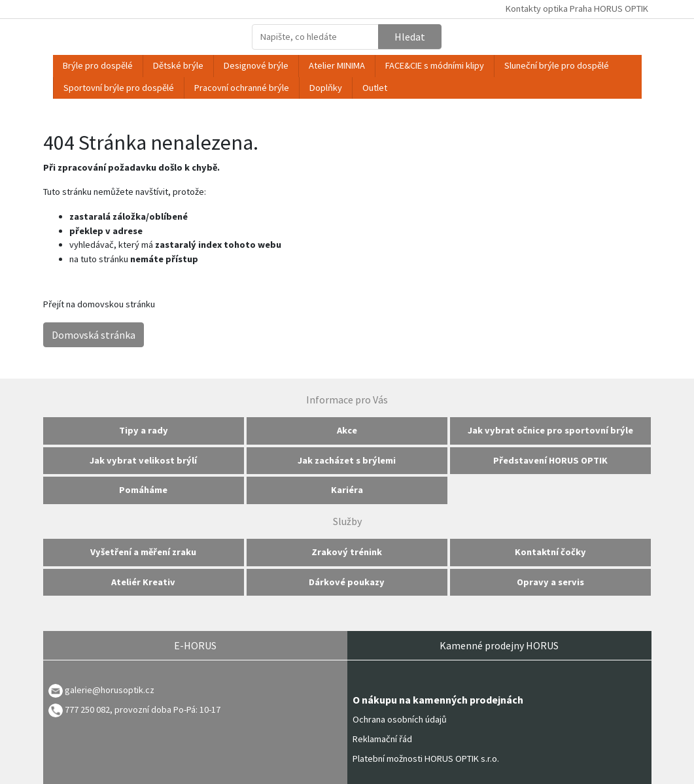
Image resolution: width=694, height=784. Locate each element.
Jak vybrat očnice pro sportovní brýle (550, 430)
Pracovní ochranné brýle (242, 88)
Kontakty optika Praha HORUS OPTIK (577, 9)
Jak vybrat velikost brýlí (143, 460)
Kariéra (347, 490)
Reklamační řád (382, 739)
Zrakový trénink (347, 552)
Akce (347, 430)
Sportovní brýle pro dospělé (119, 88)
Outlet (375, 88)
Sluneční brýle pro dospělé (557, 65)
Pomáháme (143, 490)
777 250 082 (79, 709)
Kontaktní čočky (550, 552)
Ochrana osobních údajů (400, 719)
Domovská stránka (94, 335)
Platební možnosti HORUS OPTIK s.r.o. (426, 758)
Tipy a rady (144, 430)
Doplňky (326, 88)
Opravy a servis (550, 582)
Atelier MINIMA (337, 65)
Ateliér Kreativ (143, 582)
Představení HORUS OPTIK (550, 460)
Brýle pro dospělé (98, 65)
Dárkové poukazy (347, 582)
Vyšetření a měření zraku (143, 552)
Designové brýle (256, 65)
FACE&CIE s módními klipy (435, 65)
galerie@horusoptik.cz (110, 690)
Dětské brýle (178, 65)
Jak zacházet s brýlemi (347, 460)
